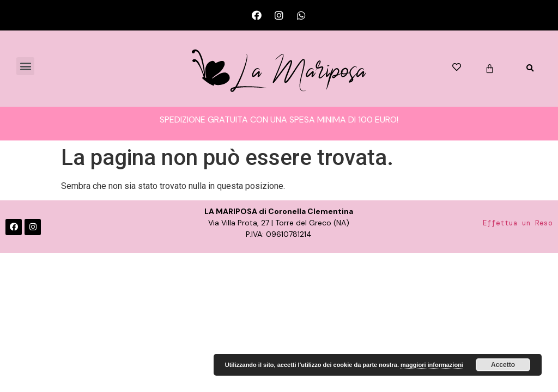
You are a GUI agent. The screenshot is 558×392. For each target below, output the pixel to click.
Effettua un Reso (518, 223)
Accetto (503, 365)
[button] (25, 66)
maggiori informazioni (432, 365)
